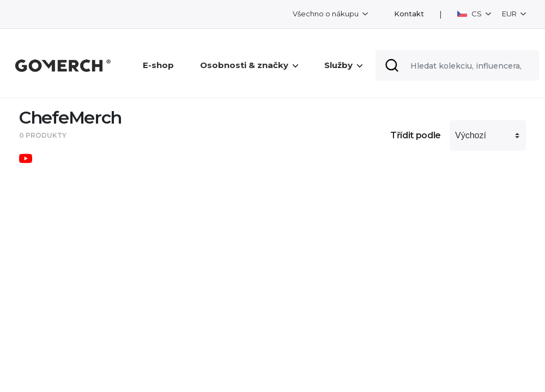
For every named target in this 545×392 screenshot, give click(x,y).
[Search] (457, 65)
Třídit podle (416, 135)
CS (470, 14)
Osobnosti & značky (249, 65)
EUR (510, 14)
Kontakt (409, 14)
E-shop (158, 65)
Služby (343, 65)
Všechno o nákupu (326, 14)
